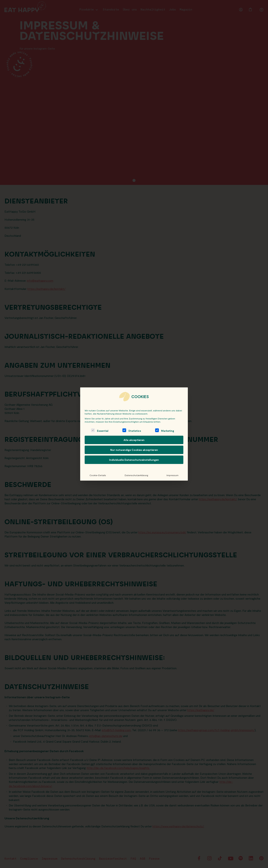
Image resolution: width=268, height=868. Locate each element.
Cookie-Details (98, 475)
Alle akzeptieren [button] (134, 440)
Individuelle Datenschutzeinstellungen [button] (134, 460)
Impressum (172, 475)
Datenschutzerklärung (136, 475)
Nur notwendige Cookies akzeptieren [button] (134, 450)
